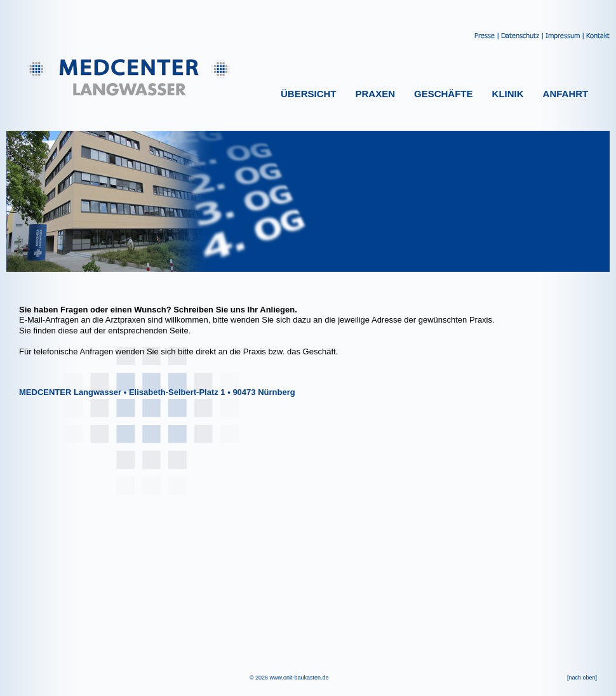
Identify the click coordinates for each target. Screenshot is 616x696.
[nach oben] (582, 678)
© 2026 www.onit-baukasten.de (289, 678)
